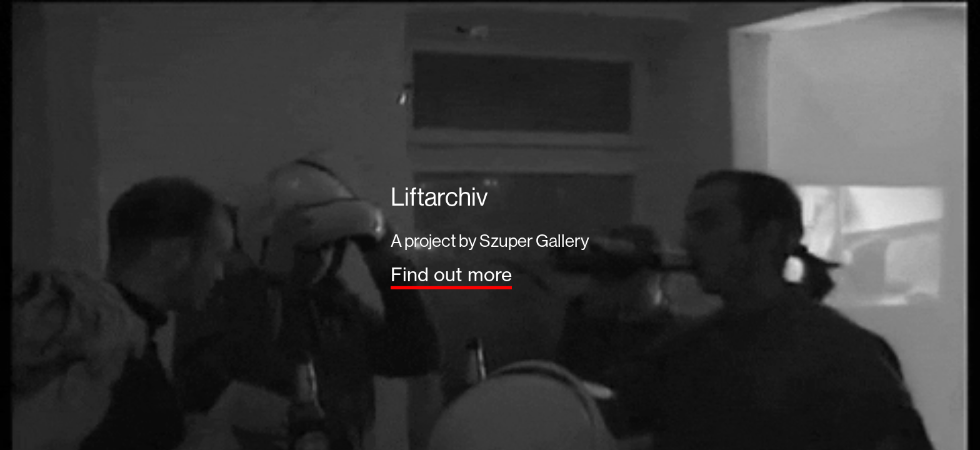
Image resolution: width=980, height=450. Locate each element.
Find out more (451, 274)
